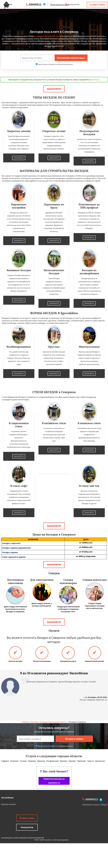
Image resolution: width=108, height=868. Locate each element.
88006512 (35, 4)
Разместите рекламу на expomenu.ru (54, 781)
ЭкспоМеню (7, 798)
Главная (25, 722)
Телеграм (95, 80)
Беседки (35, 722)
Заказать (19, 158)
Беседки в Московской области (53, 722)
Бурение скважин (8, 804)
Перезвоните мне (60, 5)
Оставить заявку (97, 5)
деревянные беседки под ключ (47, 36)
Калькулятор (72, 4)
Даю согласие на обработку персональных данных (54, 64)
